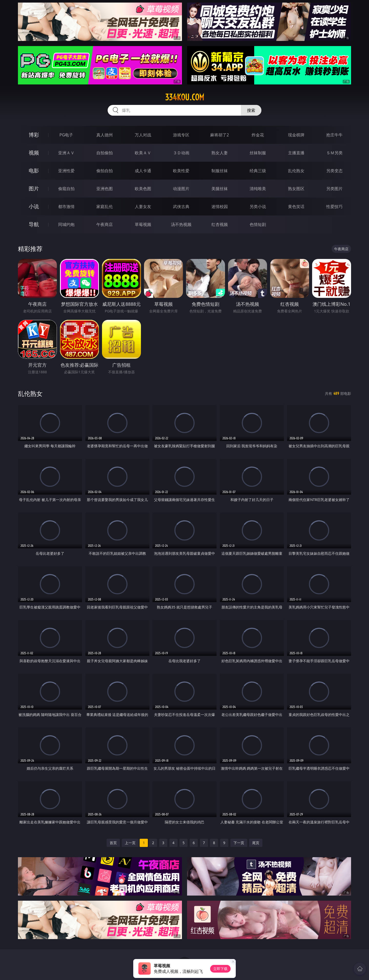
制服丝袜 (220, 171)
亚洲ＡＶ (66, 153)
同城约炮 (66, 224)
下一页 (239, 843)
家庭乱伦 (105, 206)
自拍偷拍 (105, 153)
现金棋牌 (296, 135)
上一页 (130, 843)
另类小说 (258, 206)
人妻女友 (143, 206)
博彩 (34, 135)
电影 (34, 171)
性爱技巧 (334, 206)
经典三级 (258, 171)
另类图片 (334, 189)
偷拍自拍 (105, 171)
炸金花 (258, 135)
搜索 (251, 110)
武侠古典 (181, 206)
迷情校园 (220, 206)
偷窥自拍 (66, 189)
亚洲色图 (105, 189)
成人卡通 (143, 171)
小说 (34, 206)
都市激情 (66, 206)
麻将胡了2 (219, 135)
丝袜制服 (258, 153)
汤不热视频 (181, 224)
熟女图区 (296, 189)
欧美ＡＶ (143, 153)
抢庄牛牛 (334, 135)
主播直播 (296, 153)
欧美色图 (143, 189)
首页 (113, 843)
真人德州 (105, 135)
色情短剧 (258, 224)
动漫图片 (181, 189)
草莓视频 (143, 224)
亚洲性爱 (66, 171)
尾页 (256, 843)
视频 (34, 153)
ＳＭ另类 (334, 153)
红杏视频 (220, 224)
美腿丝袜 (220, 189)
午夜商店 (105, 224)
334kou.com (185, 97)
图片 (34, 188)
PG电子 (66, 135)
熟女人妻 (220, 153)
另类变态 (334, 171)
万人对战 (143, 135)
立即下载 (220, 969)
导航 (34, 224)
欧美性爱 (181, 171)
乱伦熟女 (296, 171)
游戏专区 (181, 135)
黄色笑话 (296, 206)
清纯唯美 (258, 189)
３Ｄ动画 (181, 153)
